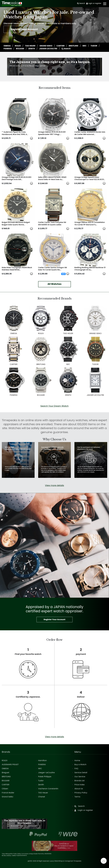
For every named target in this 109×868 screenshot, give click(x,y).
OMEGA (7, 46)
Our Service (80, 777)
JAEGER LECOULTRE (48, 49)
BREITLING (74, 46)
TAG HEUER (30, 46)
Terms (77, 797)
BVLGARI (20, 49)
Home (77, 760)
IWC (85, 46)
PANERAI (8, 49)
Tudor (41, 781)
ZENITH (32, 49)
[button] (32, 138)
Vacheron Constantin (48, 789)
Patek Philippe (45, 777)
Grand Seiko (7, 797)
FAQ (76, 769)
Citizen (5, 789)
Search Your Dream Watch (54, 406)
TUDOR (94, 46)
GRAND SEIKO (46, 46)
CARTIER (61, 46)
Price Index (79, 785)
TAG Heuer (43, 793)
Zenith (41, 785)
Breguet (6, 773)
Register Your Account (24, 29)
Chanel (42, 797)
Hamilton (42, 760)
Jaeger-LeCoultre (46, 773)
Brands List (79, 781)
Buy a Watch (80, 764)
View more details (54, 485)
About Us (79, 789)
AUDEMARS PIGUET (10, 764)
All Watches (54, 284)
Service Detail (81, 773)
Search (66, 49)
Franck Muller (8, 793)
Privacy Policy (81, 793)
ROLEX (18, 46)
